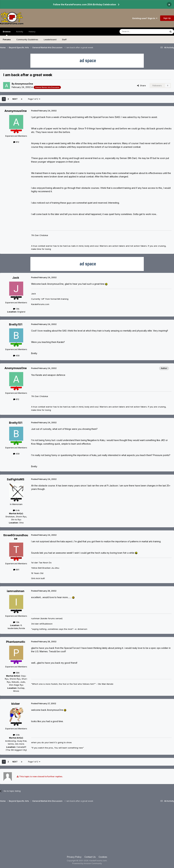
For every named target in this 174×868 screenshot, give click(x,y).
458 (16, 356)
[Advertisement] (87, 830)
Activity (20, 32)
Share (141, 85)
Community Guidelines (27, 39)
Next (15, 99)
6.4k (16, 510)
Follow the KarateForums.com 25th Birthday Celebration (85, 4)
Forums (7, 39)
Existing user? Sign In (145, 18)
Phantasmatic (16, 642)
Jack (16, 278)
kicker (16, 704)
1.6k (16, 309)
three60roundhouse (16, 537)
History (32, 32)
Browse (7, 33)
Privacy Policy (74, 857)
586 (16, 673)
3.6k (16, 735)
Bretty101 (16, 324)
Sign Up (167, 18)
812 (16, 142)
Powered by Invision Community (87, 863)
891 (16, 570)
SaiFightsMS (16, 479)
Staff (64, 39)
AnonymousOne (24, 84)
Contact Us (90, 857)
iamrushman (16, 591)
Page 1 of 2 (34, 99)
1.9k (16, 622)
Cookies (103, 857)
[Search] (135, 32)
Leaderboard (50, 39)
